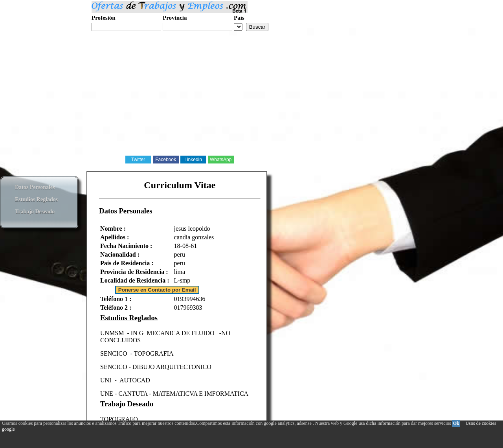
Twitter (138, 160)
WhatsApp (221, 160)
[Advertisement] (236, 100)
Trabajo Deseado (35, 212)
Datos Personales (35, 187)
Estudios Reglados (36, 199)
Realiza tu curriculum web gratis (129, 35)
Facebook (166, 160)
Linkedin (193, 160)
